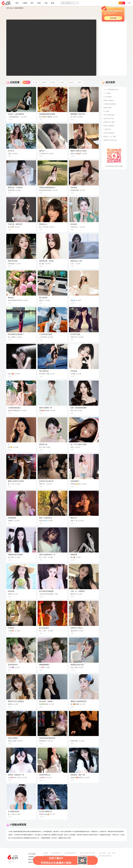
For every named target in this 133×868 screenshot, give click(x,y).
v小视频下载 (107, 129)
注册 (129, 3)
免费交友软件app (109, 118)
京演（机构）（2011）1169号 (107, 853)
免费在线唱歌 (107, 108)
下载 (46, 3)
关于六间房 (32, 854)
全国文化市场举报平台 (70, 859)
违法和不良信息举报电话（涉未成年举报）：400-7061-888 (59, 861)
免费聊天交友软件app (110, 140)
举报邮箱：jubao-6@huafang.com (89, 859)
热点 (11, 8)
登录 (122, 3)
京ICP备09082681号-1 (70, 853)
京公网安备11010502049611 (88, 856)
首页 (17, 4)
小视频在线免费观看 (110, 104)
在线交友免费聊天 (109, 133)
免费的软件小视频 (109, 122)
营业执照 (46, 853)
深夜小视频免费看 (109, 115)
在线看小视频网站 (109, 126)
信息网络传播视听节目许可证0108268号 (54, 856)
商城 (39, 4)
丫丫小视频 (107, 93)
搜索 (78, 3)
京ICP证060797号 (56, 853)
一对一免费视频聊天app (111, 90)
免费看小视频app (109, 100)
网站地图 (31, 859)
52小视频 (106, 111)
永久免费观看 (107, 97)
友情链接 (31, 857)
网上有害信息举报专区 (105, 856)
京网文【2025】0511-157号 (87, 853)
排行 (32, 3)
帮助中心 (31, 862)
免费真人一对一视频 (110, 136)
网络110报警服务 (48, 859)
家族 (53, 4)
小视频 (25, 4)
